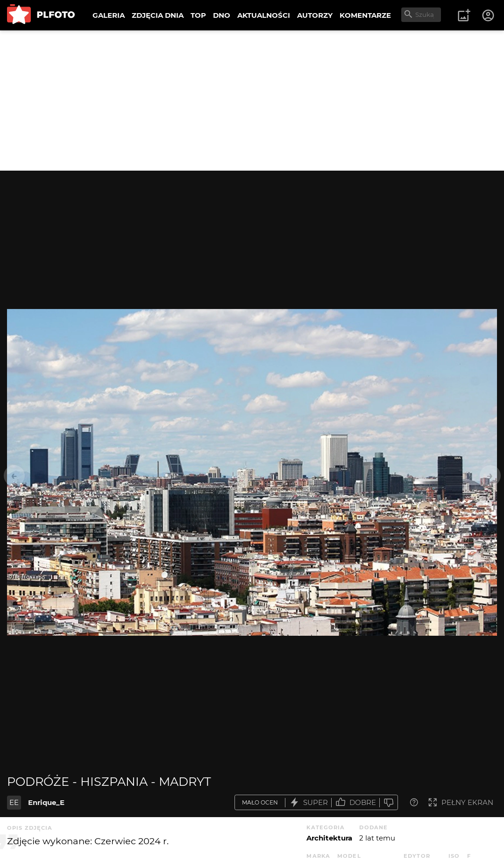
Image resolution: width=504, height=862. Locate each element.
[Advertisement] (252, 101)
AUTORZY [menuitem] (315, 15)
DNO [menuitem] (222, 15)
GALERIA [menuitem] (109, 15)
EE (14, 802)
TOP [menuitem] (198, 15)
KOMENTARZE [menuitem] (365, 15)
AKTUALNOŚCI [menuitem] (264, 15)
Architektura (329, 838)
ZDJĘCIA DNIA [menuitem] (158, 15)
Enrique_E (46, 802)
